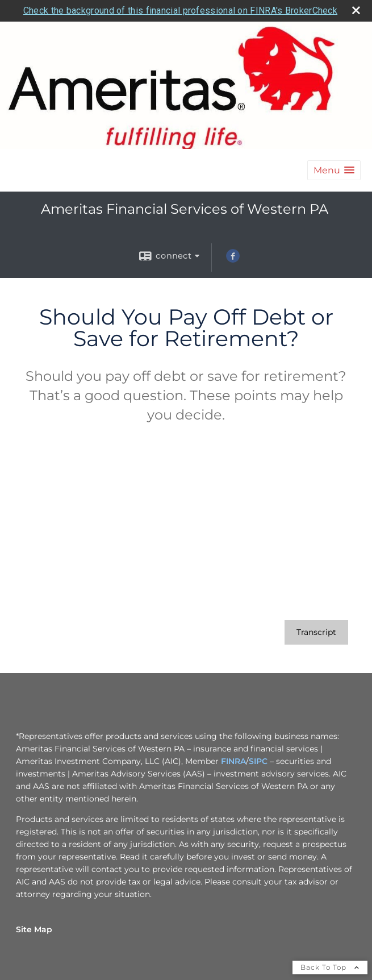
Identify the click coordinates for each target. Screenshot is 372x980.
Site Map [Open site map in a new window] (34, 929)
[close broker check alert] (356, 10)
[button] (334, 170)
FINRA (233, 761)
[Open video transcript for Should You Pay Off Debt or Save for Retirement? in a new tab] (316, 632)
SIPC (258, 761)
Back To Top (330, 967)
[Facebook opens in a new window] (233, 260)
